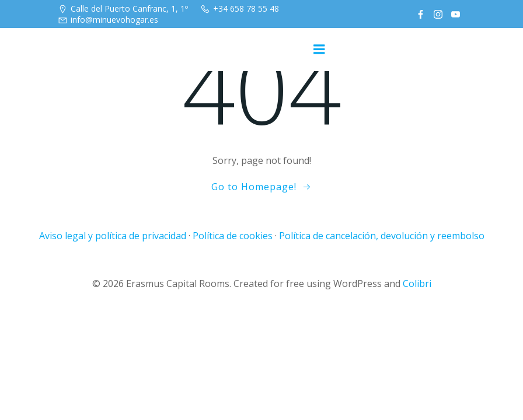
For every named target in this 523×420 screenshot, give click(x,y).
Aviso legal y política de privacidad (113, 236)
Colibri (417, 283)
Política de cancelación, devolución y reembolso (382, 236)
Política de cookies (233, 236)
